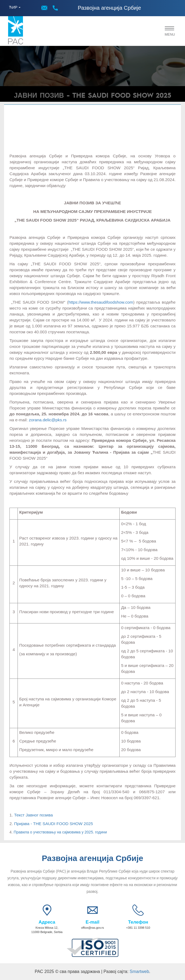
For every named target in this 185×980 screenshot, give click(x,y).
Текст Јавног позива (33, 815)
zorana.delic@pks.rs (48, 420)
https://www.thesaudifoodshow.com (101, 302)
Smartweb (139, 971)
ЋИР (13, 7)
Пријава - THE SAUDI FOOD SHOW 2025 (53, 824)
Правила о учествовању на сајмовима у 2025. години (60, 832)
